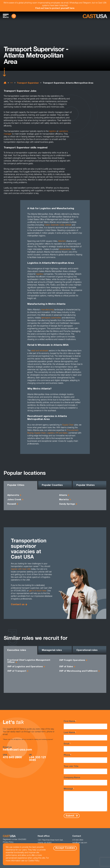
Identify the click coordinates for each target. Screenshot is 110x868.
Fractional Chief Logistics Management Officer (29, 661)
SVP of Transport (17, 671)
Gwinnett (55, 225)
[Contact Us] (14, 16)
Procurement (73, 430)
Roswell (12, 504)
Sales (65, 433)
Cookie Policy (34, 861)
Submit (70, 816)
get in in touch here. (38, 591)
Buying (30, 433)
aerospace (46, 318)
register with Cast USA (21, 569)
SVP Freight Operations (72, 660)
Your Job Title (85, 770)
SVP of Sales (66, 667)
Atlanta (63, 495)
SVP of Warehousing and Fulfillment (78, 671)
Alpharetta (13, 495)
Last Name (85, 736)
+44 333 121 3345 (38, 759)
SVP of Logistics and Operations (25, 667)
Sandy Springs (67, 504)
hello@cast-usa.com (17, 750)
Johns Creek (14, 500)
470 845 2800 (12, 758)
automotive (56, 318)
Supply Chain (40, 433)
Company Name (85, 781)
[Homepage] (95, 16)
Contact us (18, 605)
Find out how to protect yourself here (55, 8)
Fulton (47, 225)
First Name (85, 725)
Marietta (64, 500)
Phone (85, 758)
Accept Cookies (65, 848)
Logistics (51, 433)
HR (57, 433)
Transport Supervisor (28, 83)
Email (85, 747)
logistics (53, 131)
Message (85, 800)
